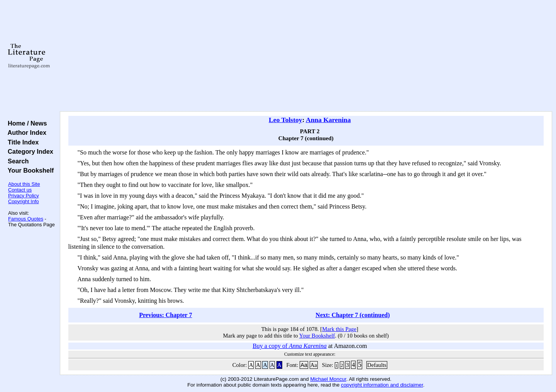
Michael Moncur (328, 379)
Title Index (21, 142)
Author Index (25, 132)
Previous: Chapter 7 (165, 315)
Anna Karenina (328, 120)
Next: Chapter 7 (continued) (353, 315)
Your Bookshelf (29, 170)
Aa (304, 365)
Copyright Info (24, 201)
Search (16, 161)
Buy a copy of (290, 346)
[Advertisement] (306, 56)
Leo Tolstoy (286, 120)
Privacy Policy (24, 196)
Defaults (377, 365)
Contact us (20, 190)
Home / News (26, 123)
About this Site (24, 184)
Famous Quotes (26, 219)
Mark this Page (339, 329)
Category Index (29, 151)
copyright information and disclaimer (382, 385)
